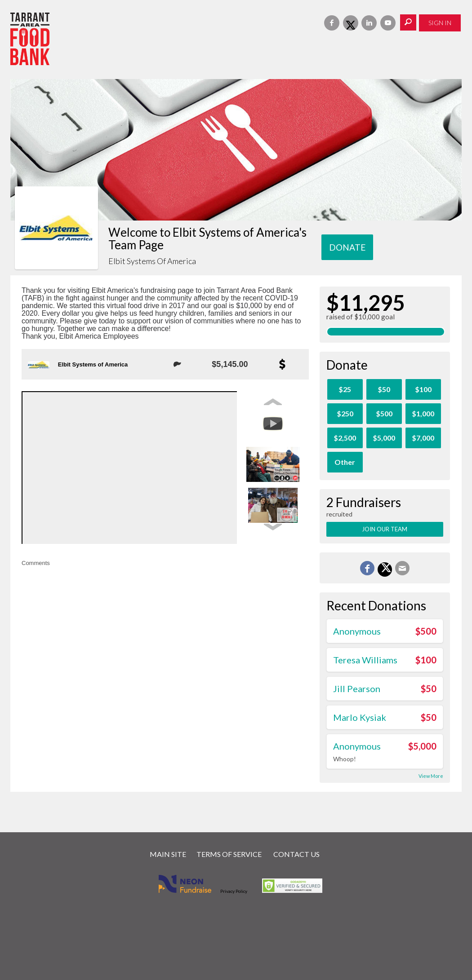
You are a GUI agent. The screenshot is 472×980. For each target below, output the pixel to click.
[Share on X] (385, 569)
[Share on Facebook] (367, 568)
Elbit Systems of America (93, 364)
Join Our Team (385, 529)
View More (431, 776)
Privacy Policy (234, 891)
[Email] (402, 568)
